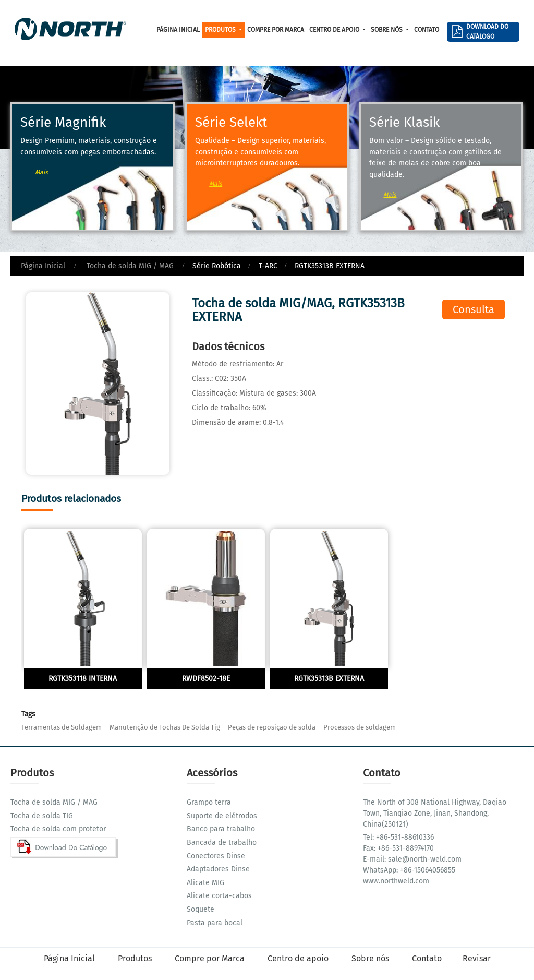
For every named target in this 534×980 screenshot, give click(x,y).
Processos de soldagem (360, 727)
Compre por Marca (276, 30)
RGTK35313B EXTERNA (329, 679)
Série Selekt (231, 122)
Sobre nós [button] (387, 30)
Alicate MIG (205, 883)
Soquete (201, 909)
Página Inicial (178, 30)
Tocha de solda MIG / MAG (129, 266)
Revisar (477, 958)
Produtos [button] (221, 30)
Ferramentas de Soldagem (62, 727)
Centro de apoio (299, 958)
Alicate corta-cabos (219, 896)
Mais (41, 172)
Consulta (474, 309)
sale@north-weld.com (424, 859)
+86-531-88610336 (404, 837)
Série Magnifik (63, 122)
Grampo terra (209, 802)
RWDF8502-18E (206, 679)
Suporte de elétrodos (222, 816)
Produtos (136, 958)
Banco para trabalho (221, 829)
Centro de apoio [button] (335, 30)
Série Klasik (404, 122)
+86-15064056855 (427, 870)
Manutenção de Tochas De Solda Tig (165, 727)
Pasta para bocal (215, 923)
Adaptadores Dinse (218, 869)
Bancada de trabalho (222, 842)
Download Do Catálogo (487, 32)
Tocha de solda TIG (42, 816)
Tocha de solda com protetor (58, 829)
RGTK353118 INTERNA (83, 679)
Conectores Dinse (216, 856)
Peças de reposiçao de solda (272, 727)
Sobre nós (371, 958)
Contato (427, 30)
